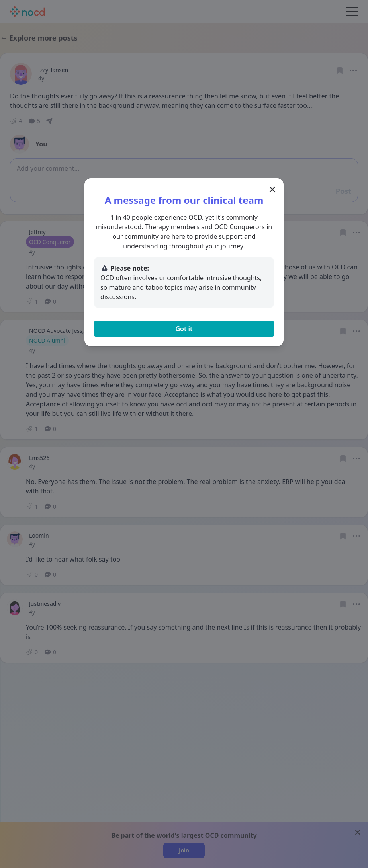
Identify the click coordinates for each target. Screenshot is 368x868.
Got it (184, 329)
